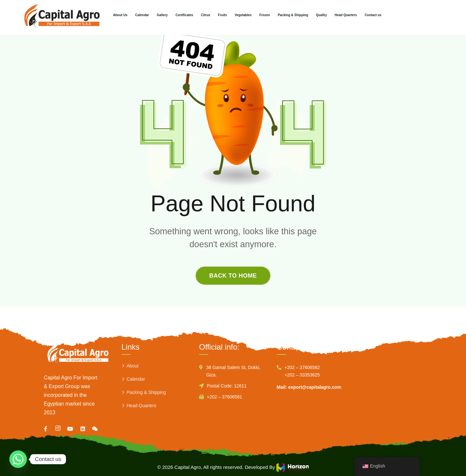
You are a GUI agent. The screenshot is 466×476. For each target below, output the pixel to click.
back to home (233, 276)
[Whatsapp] (18, 459)
